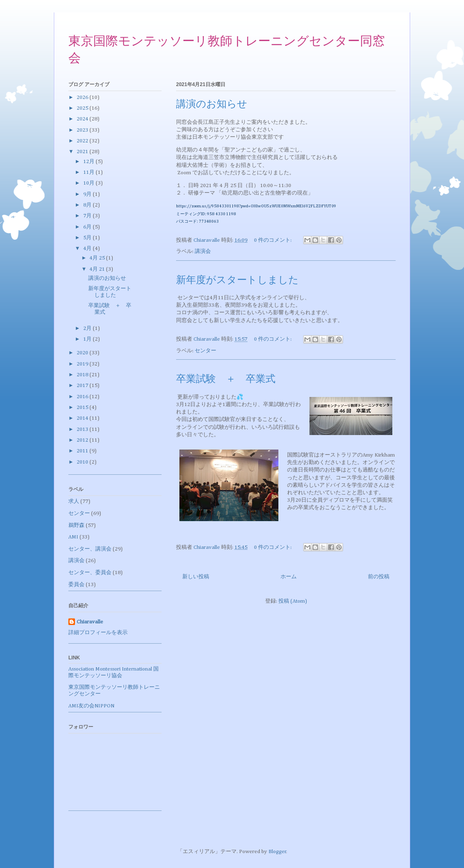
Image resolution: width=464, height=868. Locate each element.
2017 (83, 386)
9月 (88, 194)
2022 (83, 141)
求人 (74, 501)
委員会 (76, 585)
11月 (89, 172)
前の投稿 (379, 577)
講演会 (203, 251)
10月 (89, 183)
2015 (83, 408)
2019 (83, 364)
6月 (88, 227)
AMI (73, 537)
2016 (83, 397)
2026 (83, 97)
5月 (88, 238)
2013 (83, 429)
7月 (88, 216)
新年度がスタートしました (237, 281)
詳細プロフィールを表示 (98, 633)
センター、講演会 (90, 549)
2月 (88, 328)
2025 (83, 108)
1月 (88, 339)
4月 (88, 249)
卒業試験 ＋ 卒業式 (226, 380)
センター (205, 351)
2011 (83, 451)
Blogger (277, 852)
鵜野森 (76, 525)
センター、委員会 (90, 573)
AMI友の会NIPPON (91, 706)
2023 (83, 130)
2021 (83, 152)
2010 (83, 462)
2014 (83, 418)
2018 (83, 375)
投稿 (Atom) (293, 601)
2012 (83, 440)
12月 (89, 162)
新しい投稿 (196, 577)
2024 (83, 119)
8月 (88, 205)
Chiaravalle (90, 622)
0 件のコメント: (273, 240)
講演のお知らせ (212, 105)
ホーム (289, 577)
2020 (83, 353)
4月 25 (98, 258)
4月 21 (98, 269)
